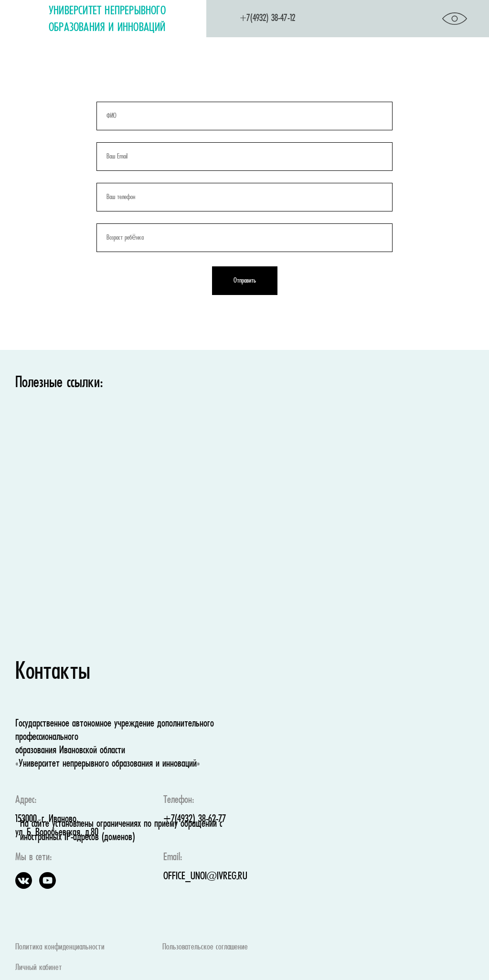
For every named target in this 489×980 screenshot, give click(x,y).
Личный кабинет (39, 968)
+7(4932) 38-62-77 (195, 819)
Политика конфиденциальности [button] (60, 947)
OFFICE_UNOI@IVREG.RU (205, 877)
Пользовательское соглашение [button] (205, 947)
